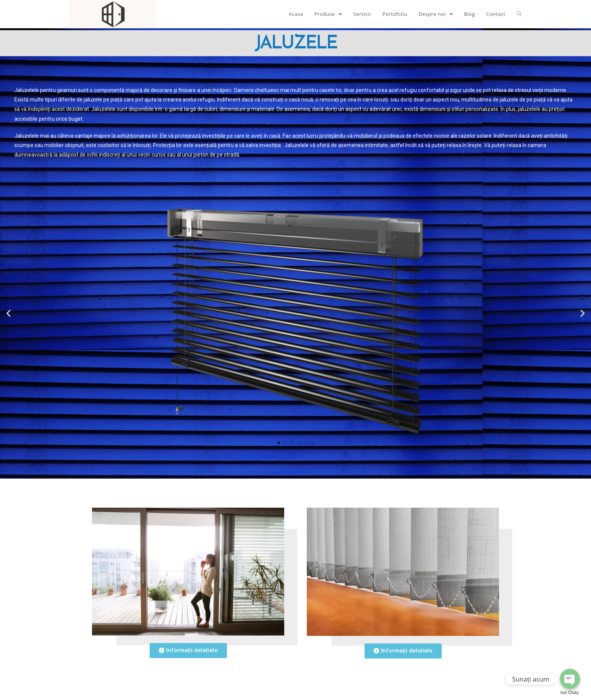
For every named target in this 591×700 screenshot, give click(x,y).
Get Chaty (570, 692)
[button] (279, 443)
